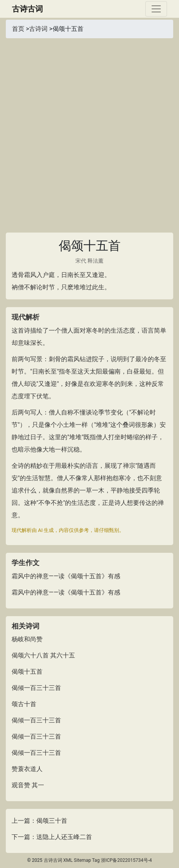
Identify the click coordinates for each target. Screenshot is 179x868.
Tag (96, 860)
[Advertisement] (89, 132)
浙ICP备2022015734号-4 (126, 860)
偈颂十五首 (27, 672)
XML (68, 860)
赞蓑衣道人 (27, 769)
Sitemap (82, 860)
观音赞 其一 (28, 785)
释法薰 (95, 261)
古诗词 (38, 29)
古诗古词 (27, 9)
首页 (18, 29)
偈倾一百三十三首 (36, 688)
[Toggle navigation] (156, 9)
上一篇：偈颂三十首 (39, 821)
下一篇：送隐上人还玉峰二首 (52, 837)
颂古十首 (24, 704)
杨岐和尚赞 (27, 639)
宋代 (81, 261)
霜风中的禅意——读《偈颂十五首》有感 (66, 576)
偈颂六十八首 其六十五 (43, 655)
